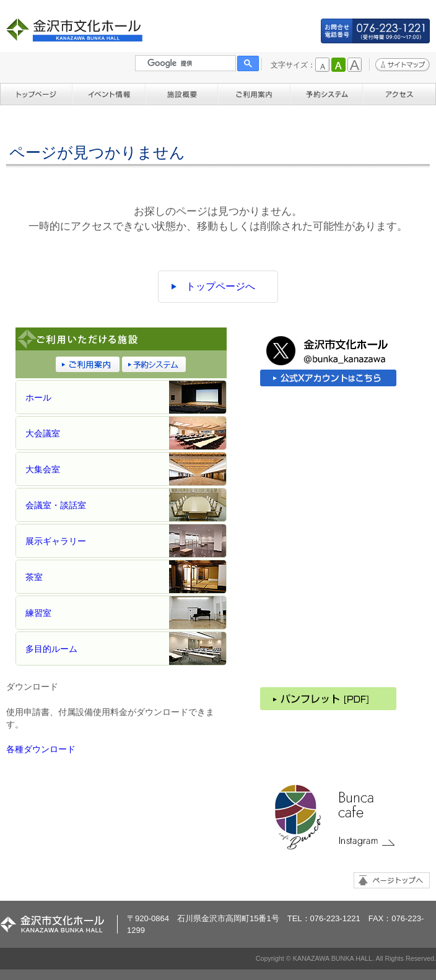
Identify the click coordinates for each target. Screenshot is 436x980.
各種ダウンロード (41, 749)
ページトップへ (392, 880)
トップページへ (220, 286)
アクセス (399, 93)
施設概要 (182, 93)
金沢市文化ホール (78, 30)
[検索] (191, 63)
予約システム (327, 93)
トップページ (36, 93)
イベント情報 (109, 93)
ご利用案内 (254, 93)
